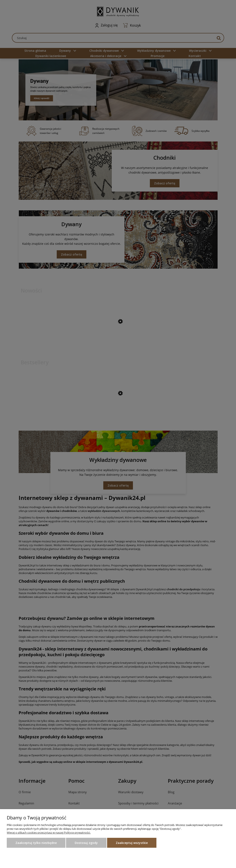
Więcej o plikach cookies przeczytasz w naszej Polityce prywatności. (49, 833)
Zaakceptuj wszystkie (132, 843)
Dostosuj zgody (86, 843)
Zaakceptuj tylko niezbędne (36, 843)
